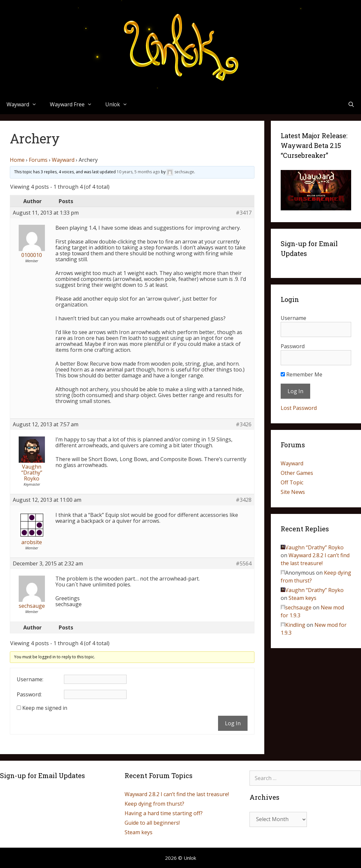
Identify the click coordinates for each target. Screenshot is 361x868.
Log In (233, 723)
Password (293, 346)
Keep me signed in (45, 708)
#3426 (244, 424)
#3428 (244, 500)
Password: (29, 694)
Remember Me (301, 374)
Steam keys (302, 598)
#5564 (244, 563)
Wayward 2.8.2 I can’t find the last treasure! (177, 794)
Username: (30, 679)
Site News (293, 492)
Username (293, 318)
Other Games (297, 473)
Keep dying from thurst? (154, 804)
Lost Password (299, 408)
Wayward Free (74, 104)
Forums (38, 160)
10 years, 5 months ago (138, 172)
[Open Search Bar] (351, 104)
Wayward (25, 104)
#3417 (244, 213)
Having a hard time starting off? (164, 813)
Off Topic (292, 482)
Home (17, 160)
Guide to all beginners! (152, 823)
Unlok (120, 104)
